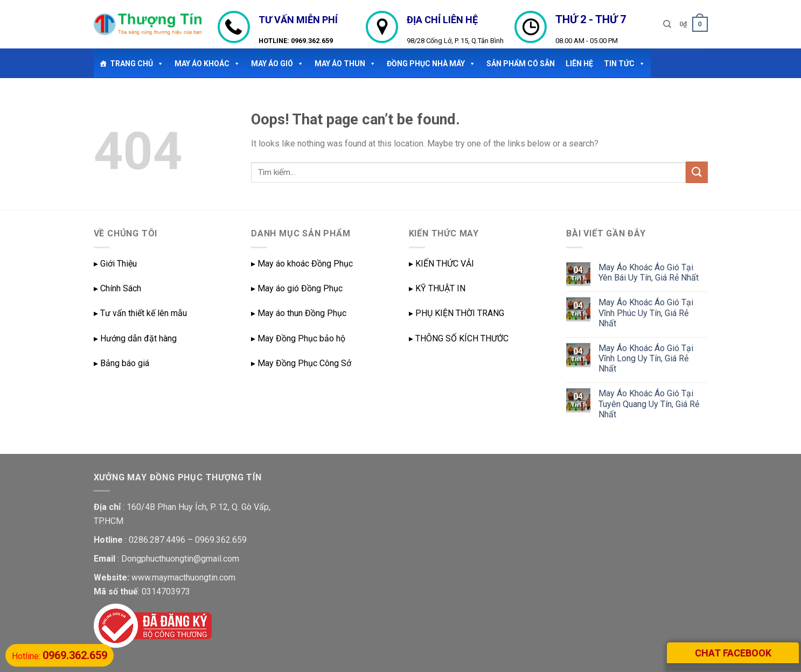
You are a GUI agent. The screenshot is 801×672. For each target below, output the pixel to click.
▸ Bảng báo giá (121, 363)
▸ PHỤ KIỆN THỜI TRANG (457, 313)
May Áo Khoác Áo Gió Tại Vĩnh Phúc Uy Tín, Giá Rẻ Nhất (646, 313)
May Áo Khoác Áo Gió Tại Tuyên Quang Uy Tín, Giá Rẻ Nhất (649, 404)
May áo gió (277, 64)
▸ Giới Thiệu (115, 264)
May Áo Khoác (207, 64)
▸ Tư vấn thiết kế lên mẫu (140, 313)
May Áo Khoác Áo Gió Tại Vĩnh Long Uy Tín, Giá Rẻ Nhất (646, 358)
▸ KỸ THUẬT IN (437, 288)
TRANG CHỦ (137, 64)
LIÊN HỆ (579, 64)
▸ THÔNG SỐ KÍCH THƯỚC (459, 338)
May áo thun (345, 64)
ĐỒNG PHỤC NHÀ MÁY (431, 64)
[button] (158, 64)
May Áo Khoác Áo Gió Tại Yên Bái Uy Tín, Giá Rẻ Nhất (649, 272)
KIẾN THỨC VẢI (445, 264)
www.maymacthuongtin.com (183, 577)
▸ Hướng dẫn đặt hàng (135, 338)
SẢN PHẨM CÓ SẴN (521, 64)
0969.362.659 (312, 41)
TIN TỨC (625, 64)
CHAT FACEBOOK (733, 653)
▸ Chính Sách (117, 288)
